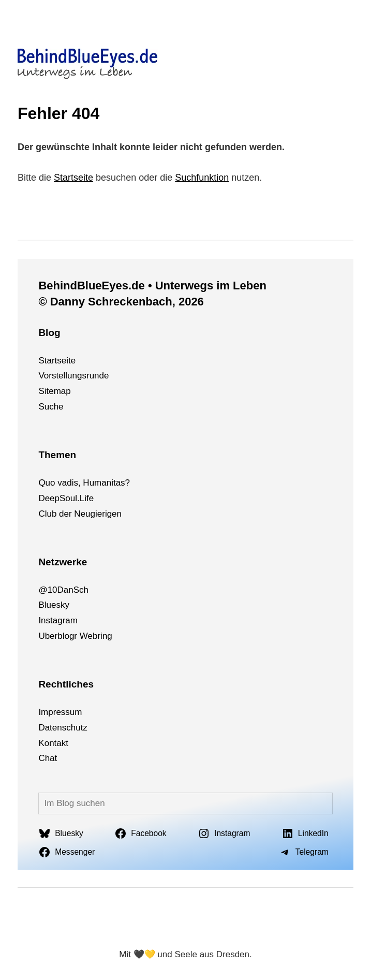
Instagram (58, 620)
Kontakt (53, 743)
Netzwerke (63, 562)
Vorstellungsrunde (73, 376)
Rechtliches (66, 684)
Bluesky (54, 605)
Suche (51, 407)
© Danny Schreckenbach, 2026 (121, 302)
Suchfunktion (202, 178)
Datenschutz (63, 728)
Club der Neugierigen (80, 514)
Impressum (60, 712)
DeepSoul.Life (66, 498)
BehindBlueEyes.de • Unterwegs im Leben (152, 286)
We (86, 636)
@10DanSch (63, 590)
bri (98, 636)
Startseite (73, 178)
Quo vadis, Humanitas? (84, 483)
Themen (57, 455)
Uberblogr (58, 636)
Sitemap (54, 391)
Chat (48, 758)
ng (107, 636)
